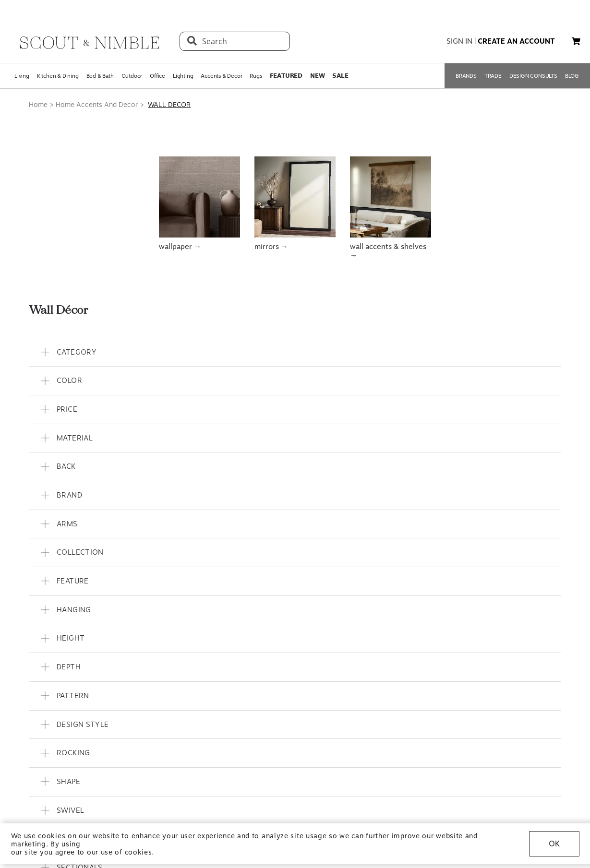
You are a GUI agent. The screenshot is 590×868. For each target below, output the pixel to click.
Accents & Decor (221, 76)
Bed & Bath (100, 76)
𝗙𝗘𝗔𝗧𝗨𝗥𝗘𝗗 (286, 76)
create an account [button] (516, 41)
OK (554, 844)
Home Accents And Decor (97, 105)
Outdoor (132, 76)
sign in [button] (459, 41)
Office (157, 76)
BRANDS (466, 76)
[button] (576, 41)
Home (38, 105)
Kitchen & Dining (58, 76)
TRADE (493, 76)
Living (22, 76)
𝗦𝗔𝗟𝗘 (340, 76)
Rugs (256, 76)
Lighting (183, 76)
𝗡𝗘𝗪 (317, 76)
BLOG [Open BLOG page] (572, 76)
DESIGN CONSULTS (533, 76)
